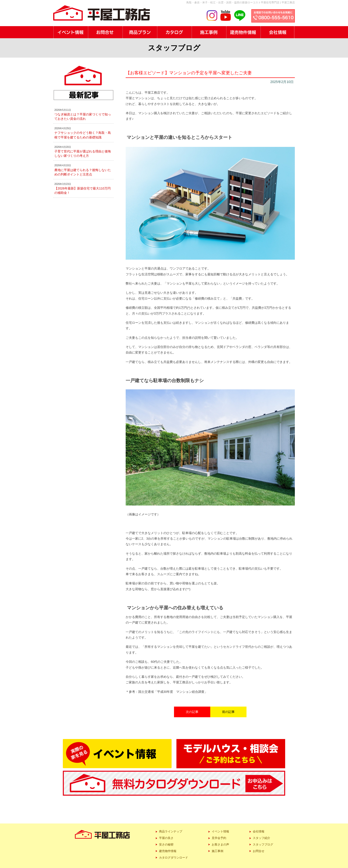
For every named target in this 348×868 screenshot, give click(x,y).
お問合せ (259, 851)
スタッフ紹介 (261, 838)
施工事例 (217, 851)
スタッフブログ (263, 845)
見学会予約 (219, 838)
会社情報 (259, 831)
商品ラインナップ (171, 831)
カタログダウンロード (174, 858)
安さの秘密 (166, 845)
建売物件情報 (168, 851)
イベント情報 (220, 831)
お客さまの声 (220, 845)
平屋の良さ (166, 838)
